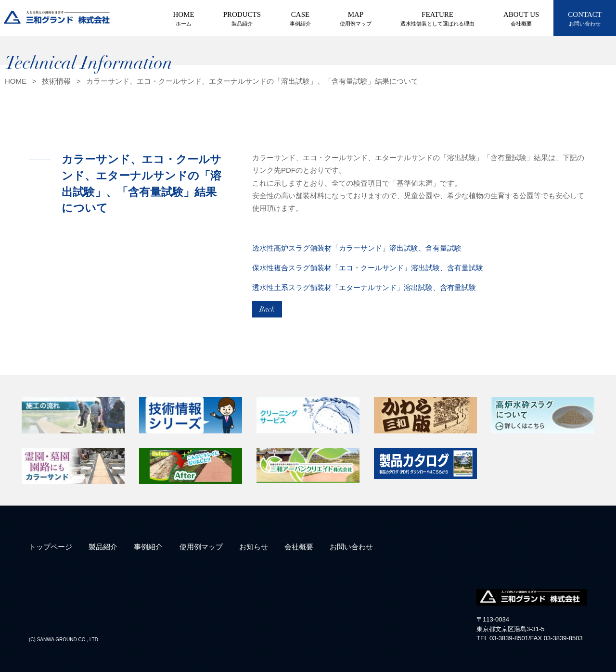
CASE (300, 19)
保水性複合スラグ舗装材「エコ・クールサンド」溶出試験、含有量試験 (368, 268)
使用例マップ (201, 547)
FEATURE (437, 19)
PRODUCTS (242, 19)
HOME (184, 19)
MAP (356, 19)
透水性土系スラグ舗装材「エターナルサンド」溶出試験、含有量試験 (364, 287)
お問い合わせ (351, 547)
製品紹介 (103, 547)
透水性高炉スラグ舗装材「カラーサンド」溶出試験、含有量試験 (357, 248)
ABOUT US (521, 19)
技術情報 (56, 81)
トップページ (51, 547)
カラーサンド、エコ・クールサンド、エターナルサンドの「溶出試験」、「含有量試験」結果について (252, 81)
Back (267, 309)
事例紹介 (148, 547)
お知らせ (254, 547)
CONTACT (585, 19)
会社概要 (299, 547)
